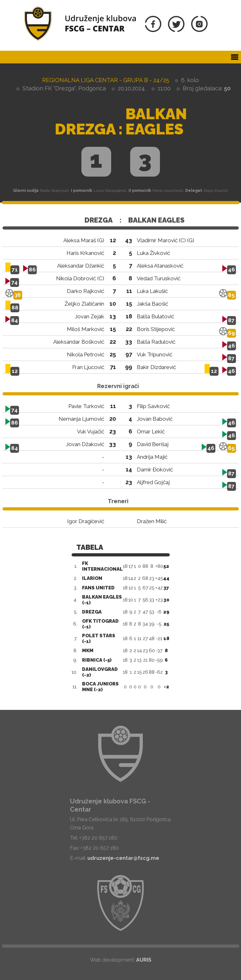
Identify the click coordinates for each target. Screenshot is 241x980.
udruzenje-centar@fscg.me (123, 858)
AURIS (144, 960)
